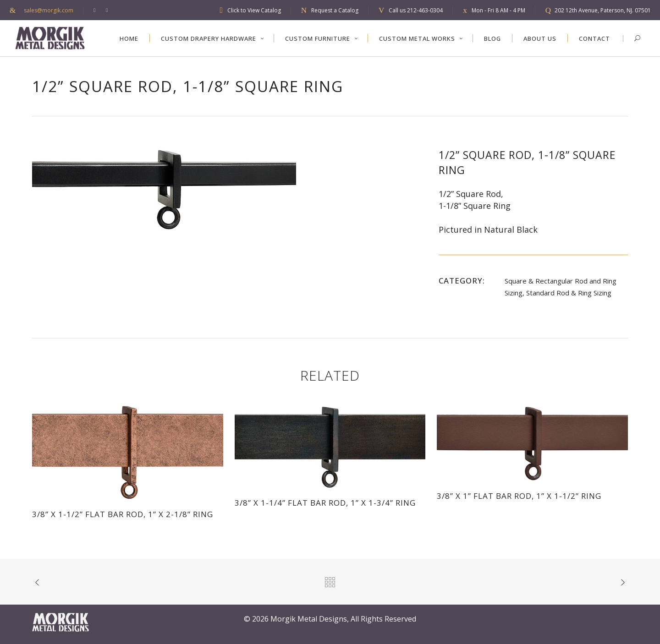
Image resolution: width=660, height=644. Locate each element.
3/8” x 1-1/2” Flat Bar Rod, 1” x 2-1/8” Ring (123, 514)
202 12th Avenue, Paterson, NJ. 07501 (603, 10)
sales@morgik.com (49, 10)
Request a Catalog (335, 10)
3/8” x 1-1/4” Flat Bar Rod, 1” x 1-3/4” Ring (325, 503)
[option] (226, 189)
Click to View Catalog (254, 10)
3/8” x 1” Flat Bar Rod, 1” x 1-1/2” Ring (519, 496)
